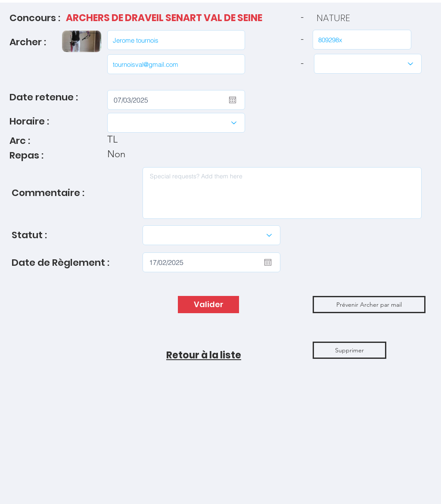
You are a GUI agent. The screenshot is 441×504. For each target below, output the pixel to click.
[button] (369, 305)
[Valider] (208, 305)
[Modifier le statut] (211, 235)
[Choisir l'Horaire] (176, 123)
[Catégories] (368, 64)
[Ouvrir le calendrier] (233, 100)
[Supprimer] (349, 350)
